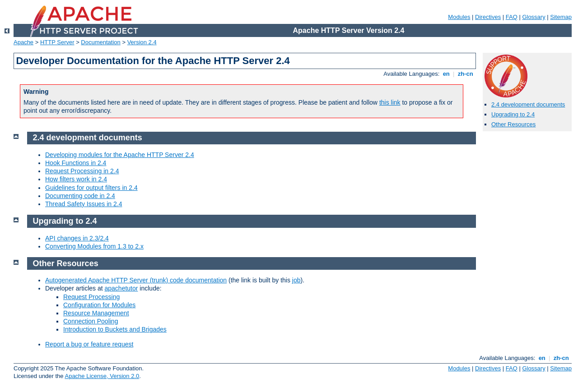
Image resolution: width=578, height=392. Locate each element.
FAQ (512, 17)
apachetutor (121, 288)
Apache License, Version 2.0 (102, 376)
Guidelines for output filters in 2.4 (91, 188)
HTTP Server (57, 42)
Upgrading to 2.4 (513, 114)
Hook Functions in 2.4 (76, 163)
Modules (459, 17)
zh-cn (465, 74)
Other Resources (513, 124)
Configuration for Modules (99, 305)
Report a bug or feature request (89, 344)
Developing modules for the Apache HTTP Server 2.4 (120, 155)
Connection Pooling (91, 321)
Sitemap (561, 17)
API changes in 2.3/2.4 (77, 238)
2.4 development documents (528, 104)
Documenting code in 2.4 (80, 196)
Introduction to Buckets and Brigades (115, 329)
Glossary (534, 17)
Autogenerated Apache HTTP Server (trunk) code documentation (136, 280)
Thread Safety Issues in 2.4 (84, 204)
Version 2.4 (142, 42)
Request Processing (91, 297)
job (296, 280)
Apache (23, 42)
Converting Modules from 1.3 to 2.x (94, 246)
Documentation (100, 42)
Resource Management (96, 313)
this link (390, 102)
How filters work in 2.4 (76, 179)
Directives (488, 17)
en (446, 74)
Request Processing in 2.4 (82, 171)
